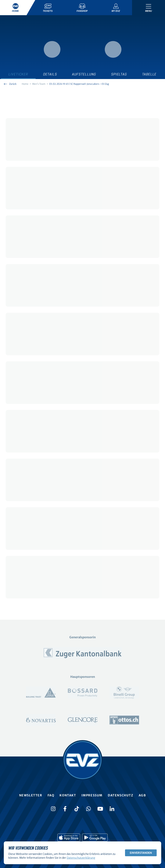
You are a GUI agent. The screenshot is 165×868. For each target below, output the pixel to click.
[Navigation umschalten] (149, 8)
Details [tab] (50, 74)
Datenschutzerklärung (81, 858)
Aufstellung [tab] (84, 74)
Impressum (92, 795)
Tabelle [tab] (149, 74)
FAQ (51, 795)
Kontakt (68, 795)
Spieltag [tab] (119, 74)
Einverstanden (141, 853)
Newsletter (31, 795)
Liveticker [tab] (18, 74)
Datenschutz (121, 795)
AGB (142, 795)
